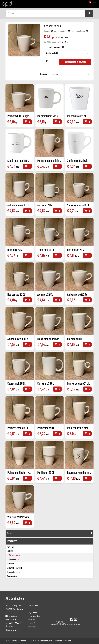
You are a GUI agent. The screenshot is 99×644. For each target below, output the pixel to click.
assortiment (34, 606)
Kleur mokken (14, 560)
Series (10, 533)
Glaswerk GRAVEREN (15, 568)
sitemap (32, 627)
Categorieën (12, 541)
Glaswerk (11, 564)
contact (32, 623)
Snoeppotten (12, 577)
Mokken (10, 551)
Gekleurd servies (13, 572)
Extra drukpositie (53, 47)
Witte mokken (14, 556)
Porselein (11, 547)
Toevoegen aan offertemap (75, 62)
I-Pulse (70, 641)
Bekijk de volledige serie (50, 74)
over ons (32, 620)
